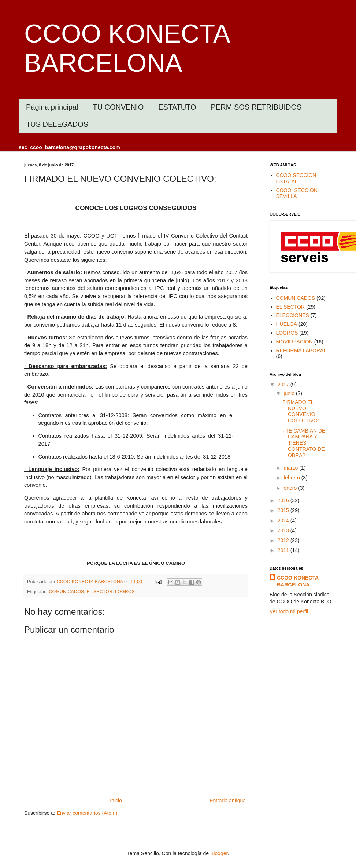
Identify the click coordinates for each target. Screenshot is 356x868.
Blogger (219, 853)
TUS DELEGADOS (57, 124)
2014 (284, 521)
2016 (284, 500)
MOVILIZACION (294, 342)
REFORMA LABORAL (301, 350)
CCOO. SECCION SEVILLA (297, 193)
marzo (291, 468)
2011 (284, 550)
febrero (292, 478)
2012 (284, 540)
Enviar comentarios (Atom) (87, 813)
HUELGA (287, 324)
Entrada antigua (228, 801)
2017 (284, 385)
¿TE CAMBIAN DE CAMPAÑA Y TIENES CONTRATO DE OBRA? (304, 443)
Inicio (116, 801)
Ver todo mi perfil (289, 611)
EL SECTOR (99, 592)
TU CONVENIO (118, 107)
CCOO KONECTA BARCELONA (298, 581)
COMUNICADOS (67, 592)
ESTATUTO (177, 107)
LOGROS (125, 592)
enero (291, 488)
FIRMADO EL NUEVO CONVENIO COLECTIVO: (301, 411)
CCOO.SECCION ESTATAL (296, 178)
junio (290, 393)
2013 (284, 530)
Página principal (52, 107)
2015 (284, 510)
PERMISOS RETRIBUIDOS (256, 107)
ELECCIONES (293, 315)
